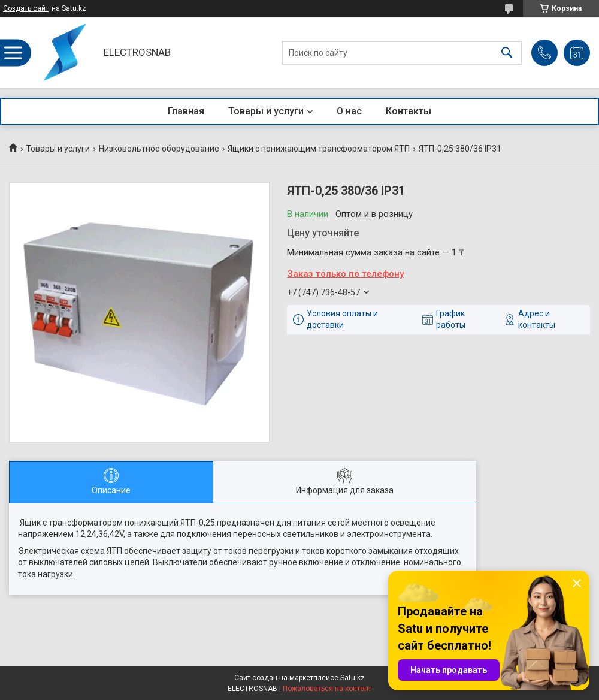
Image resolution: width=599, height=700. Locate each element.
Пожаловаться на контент (327, 689)
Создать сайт (26, 8)
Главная (186, 111)
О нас (349, 111)
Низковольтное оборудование (159, 149)
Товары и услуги (266, 111)
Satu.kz (353, 678)
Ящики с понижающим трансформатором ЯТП (319, 149)
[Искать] (507, 52)
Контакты (409, 111)
